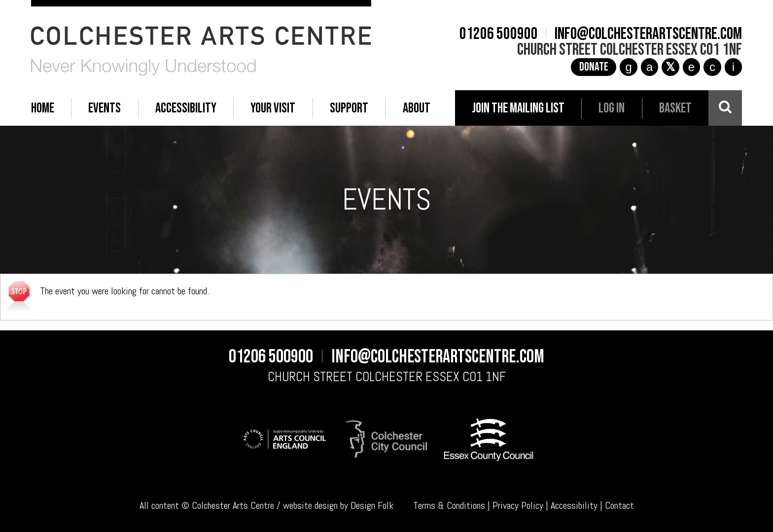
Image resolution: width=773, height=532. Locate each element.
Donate (594, 67)
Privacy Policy (518, 505)
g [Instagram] (628, 67)
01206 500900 (499, 34)
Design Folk (372, 505)
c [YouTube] (712, 67)
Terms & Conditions (449, 505)
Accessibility (574, 505)
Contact (619, 505)
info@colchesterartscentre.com (648, 34)
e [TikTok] (691, 67)
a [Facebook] (650, 67)
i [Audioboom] (733, 67)
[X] (670, 67)
